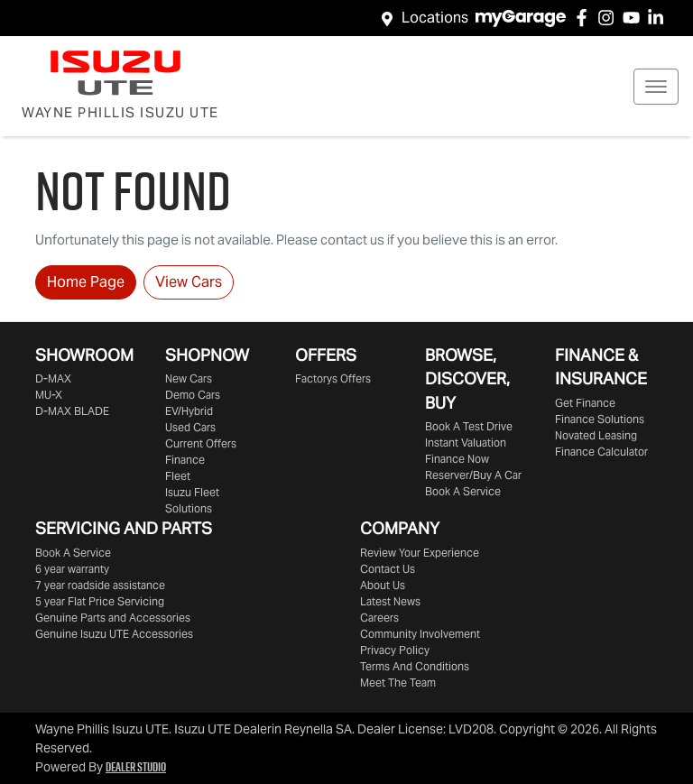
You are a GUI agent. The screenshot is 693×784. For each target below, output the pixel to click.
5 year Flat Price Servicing (100, 601)
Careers (379, 618)
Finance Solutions (600, 419)
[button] (656, 87)
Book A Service (463, 491)
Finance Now (457, 459)
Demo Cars (193, 395)
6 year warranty (72, 569)
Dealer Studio (136, 767)
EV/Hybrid (189, 411)
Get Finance (585, 403)
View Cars (189, 282)
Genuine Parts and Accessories (113, 618)
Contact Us (388, 569)
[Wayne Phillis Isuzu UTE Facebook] (585, 18)
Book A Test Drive (469, 426)
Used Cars (190, 427)
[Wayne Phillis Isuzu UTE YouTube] (635, 18)
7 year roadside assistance (100, 585)
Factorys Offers (333, 378)
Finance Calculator (601, 452)
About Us (383, 585)
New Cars (189, 378)
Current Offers (201, 443)
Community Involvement (420, 634)
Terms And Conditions (415, 666)
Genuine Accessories (114, 634)
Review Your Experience (420, 553)
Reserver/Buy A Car (473, 475)
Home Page (86, 282)
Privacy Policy (395, 650)
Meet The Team (398, 683)
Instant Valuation (466, 443)
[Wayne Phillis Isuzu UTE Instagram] (610, 18)
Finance (185, 460)
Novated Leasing (596, 435)
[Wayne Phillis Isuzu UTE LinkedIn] (659, 18)
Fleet (178, 476)
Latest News (390, 601)
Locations (435, 18)
